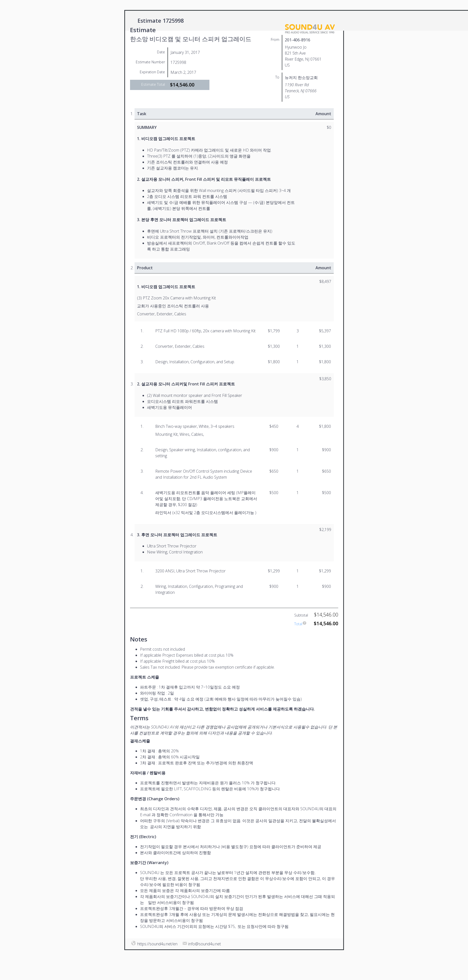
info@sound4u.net (205, 944)
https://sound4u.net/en (157, 944)
